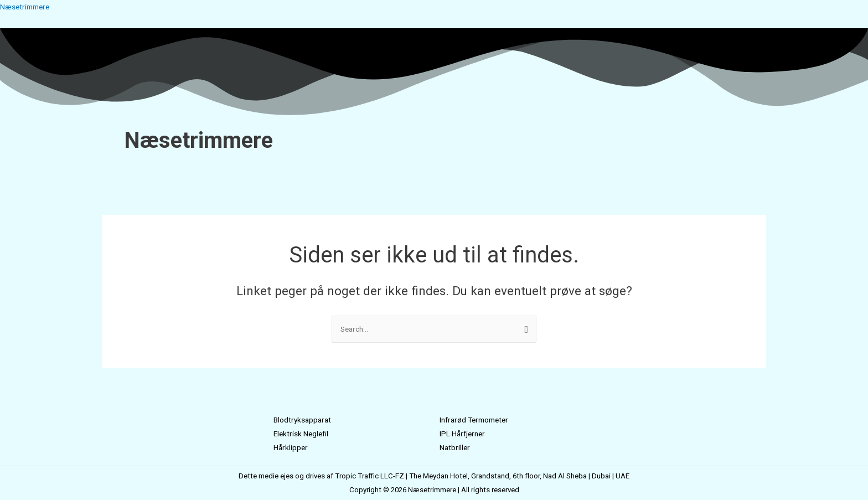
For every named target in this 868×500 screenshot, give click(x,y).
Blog (493, 172)
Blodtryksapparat (304, 420)
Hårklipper (291, 447)
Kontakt (516, 172)
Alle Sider (465, 172)
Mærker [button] (425, 172)
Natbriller (456, 447)
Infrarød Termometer (478, 420)
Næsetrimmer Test (374, 172)
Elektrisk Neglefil (303, 434)
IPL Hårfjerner (465, 434)
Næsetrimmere (27, 7)
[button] (428, 172)
